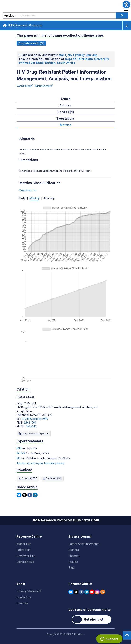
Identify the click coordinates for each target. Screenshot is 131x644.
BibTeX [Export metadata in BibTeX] (21, 453)
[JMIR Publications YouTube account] (92, 592)
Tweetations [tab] (66, 118)
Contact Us (24, 597)
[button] (126, 5)
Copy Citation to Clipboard (34, 434)
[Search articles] (122, 16)
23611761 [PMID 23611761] (30, 423)
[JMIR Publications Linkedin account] (87, 592)
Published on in (58, 55)
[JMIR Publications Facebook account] (81, 592)
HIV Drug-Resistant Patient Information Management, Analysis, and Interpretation (64, 75)
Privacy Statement (29, 591)
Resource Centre (29, 536)
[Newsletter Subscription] (91, 620)
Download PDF (28, 478)
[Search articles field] (67, 16)
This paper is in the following (60, 35)
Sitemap (22, 603)
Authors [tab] (65, 105)
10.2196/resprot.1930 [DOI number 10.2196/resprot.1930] (35, 419)
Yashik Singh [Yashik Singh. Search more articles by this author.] (25, 86)
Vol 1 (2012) (78, 55)
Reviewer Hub (26, 556)
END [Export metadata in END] (19, 448)
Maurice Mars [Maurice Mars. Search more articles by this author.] (45, 86)
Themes (74, 556)
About (21, 584)
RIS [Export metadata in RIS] (19, 458)
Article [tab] (65, 99)
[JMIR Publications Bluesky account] (71, 592)
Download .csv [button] (28, 190)
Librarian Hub (25, 562)
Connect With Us (81, 584)
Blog (72, 568)
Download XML (52, 478)
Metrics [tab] (65, 125)
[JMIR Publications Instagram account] (97, 592)
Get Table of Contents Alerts (90, 610)
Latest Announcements (84, 544)
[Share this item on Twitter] (24, 495)
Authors (74, 550)
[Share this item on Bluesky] (19, 495)
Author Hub (24, 544)
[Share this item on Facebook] (30, 495)
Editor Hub (24, 550)
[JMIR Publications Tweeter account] (76, 592)
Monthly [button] (35, 198)
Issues (73, 562)
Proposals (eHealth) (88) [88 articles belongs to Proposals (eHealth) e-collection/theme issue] (31, 43)
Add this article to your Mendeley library (40, 463)
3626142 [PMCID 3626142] (31, 426)
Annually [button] (49, 198)
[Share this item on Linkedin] (35, 495)
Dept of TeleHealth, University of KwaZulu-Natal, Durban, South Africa (64, 61)
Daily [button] (22, 198)
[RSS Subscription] (103, 592)
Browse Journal (80, 536)
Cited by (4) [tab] (66, 112)
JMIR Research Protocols (23, 25)
